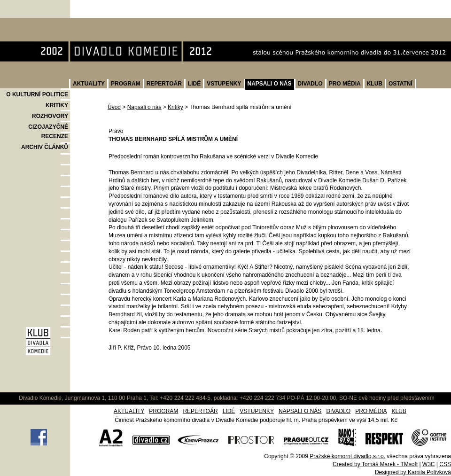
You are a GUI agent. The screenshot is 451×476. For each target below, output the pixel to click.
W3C (429, 464)
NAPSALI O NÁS (270, 84)
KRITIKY (57, 105)
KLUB (375, 84)
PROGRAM (126, 84)
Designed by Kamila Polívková (413, 472)
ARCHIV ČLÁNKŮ (45, 147)
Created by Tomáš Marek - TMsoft (375, 464)
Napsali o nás (144, 107)
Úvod (114, 107)
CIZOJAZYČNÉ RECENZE (48, 132)
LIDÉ (194, 84)
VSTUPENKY (224, 84)
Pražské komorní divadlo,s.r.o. (347, 456)
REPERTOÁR (164, 84)
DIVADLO (310, 84)
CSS (445, 464)
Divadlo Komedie (30, 23)
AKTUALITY (89, 84)
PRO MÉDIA (345, 84)
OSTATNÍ (400, 84)
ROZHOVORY (50, 116)
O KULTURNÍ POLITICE (37, 94)
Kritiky (175, 107)
